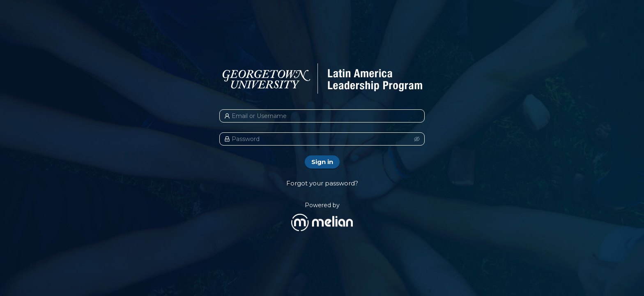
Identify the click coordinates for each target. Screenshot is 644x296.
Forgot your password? (322, 183)
